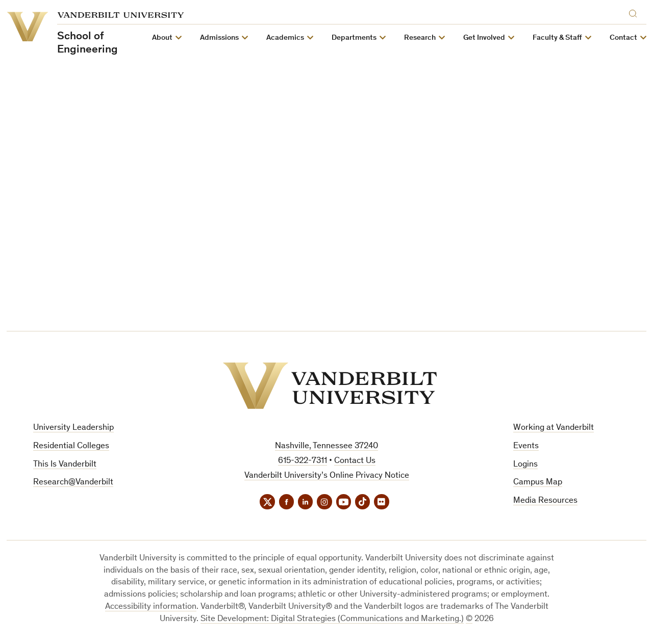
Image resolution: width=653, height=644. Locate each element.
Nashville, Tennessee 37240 (326, 446)
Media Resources (545, 501)
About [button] (162, 38)
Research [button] (420, 38)
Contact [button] (623, 38)
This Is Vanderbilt (65, 465)
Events (526, 446)
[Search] (635, 12)
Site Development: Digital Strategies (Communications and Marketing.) (332, 619)
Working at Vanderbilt (554, 428)
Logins (525, 465)
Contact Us (355, 461)
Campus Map (538, 483)
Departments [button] (354, 38)
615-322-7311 (303, 461)
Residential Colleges (71, 446)
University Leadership (73, 428)
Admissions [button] (219, 38)
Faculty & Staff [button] (557, 38)
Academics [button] (285, 38)
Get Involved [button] (484, 38)
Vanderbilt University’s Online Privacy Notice (327, 476)
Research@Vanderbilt (73, 483)
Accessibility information (151, 608)
